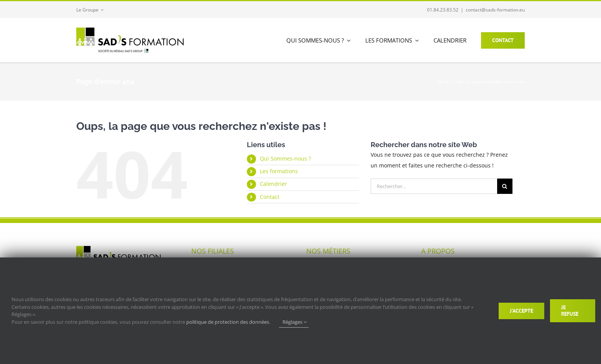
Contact (270, 197)
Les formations (279, 171)
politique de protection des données (228, 322)
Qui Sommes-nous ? (285, 158)
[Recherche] (505, 186)
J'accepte (521, 311)
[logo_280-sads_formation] (130, 30)
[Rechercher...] (434, 186)
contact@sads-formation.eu (495, 10)
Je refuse (570, 311)
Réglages (295, 322)
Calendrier (273, 184)
